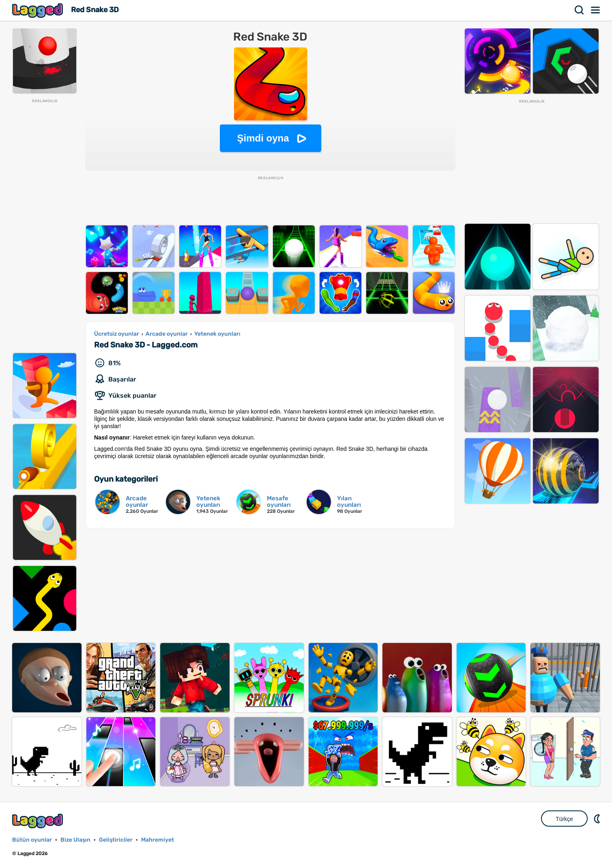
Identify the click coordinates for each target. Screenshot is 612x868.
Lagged (39, 10)
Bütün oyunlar (32, 840)
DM (598, 819)
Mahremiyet (158, 840)
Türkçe (564, 819)
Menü (596, 10)
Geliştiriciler (116, 840)
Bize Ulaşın (75, 840)
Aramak (580, 10)
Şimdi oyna (263, 138)
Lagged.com (39, 821)
